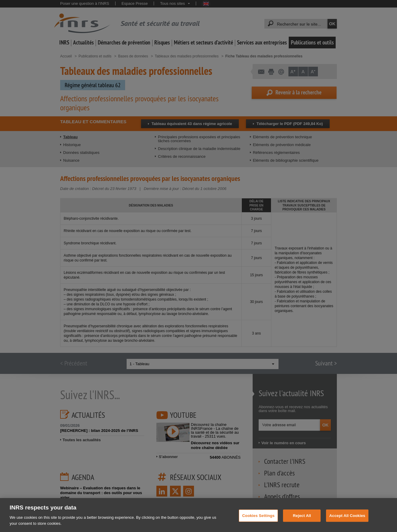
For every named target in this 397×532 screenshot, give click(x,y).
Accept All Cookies (347, 520)
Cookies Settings (258, 520)
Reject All (302, 520)
